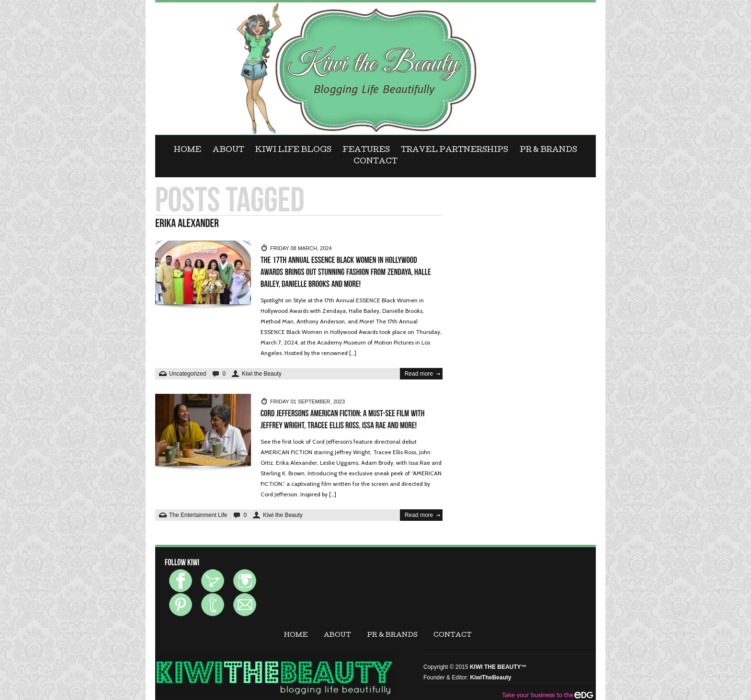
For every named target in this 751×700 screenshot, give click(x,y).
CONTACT (375, 162)
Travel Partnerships (455, 150)
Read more (419, 374)
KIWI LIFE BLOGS (293, 150)
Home (188, 150)
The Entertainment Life (198, 515)
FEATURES (366, 150)
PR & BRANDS (548, 150)
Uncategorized (188, 374)
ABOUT (228, 150)
